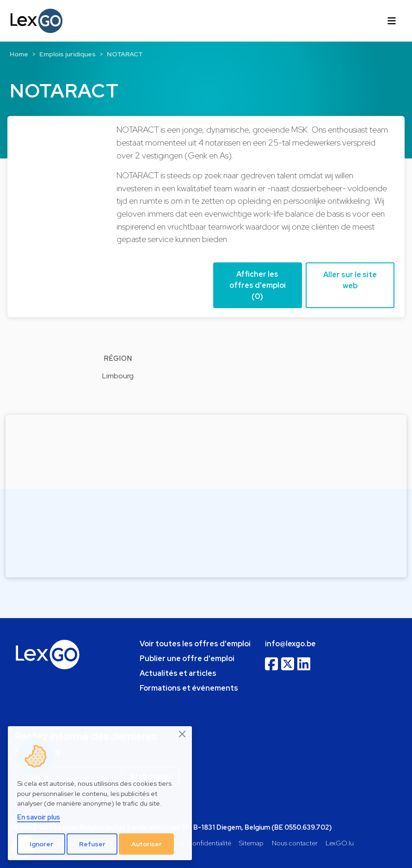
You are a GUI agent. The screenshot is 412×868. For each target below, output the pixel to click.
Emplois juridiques (68, 54)
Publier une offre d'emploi (187, 659)
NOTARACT (125, 54)
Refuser (92, 844)
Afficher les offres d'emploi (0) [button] (258, 285)
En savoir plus (39, 817)
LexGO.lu (340, 843)
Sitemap (251, 843)
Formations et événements (189, 688)
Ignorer (41, 844)
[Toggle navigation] (392, 21)
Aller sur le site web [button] (350, 280)
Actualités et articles (178, 673)
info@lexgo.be (290, 644)
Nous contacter (295, 843)
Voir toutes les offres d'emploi (195, 644)
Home (19, 54)
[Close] (183, 734)
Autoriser (147, 844)
